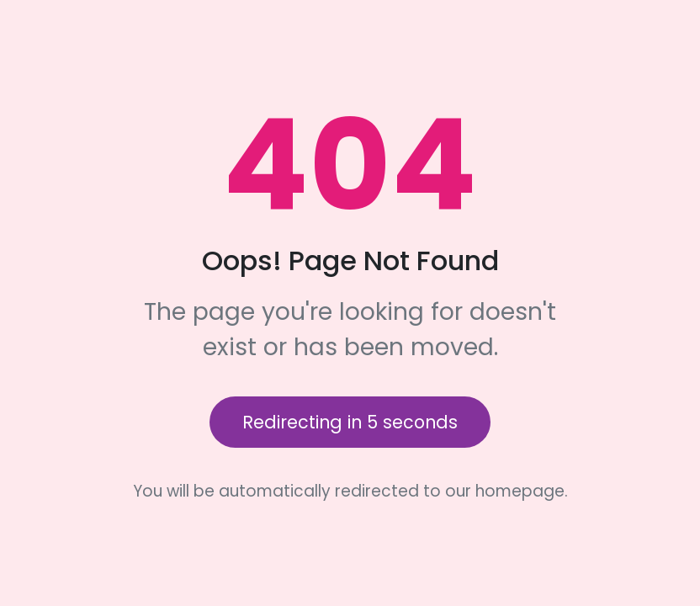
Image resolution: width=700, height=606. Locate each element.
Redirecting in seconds (350, 422)
